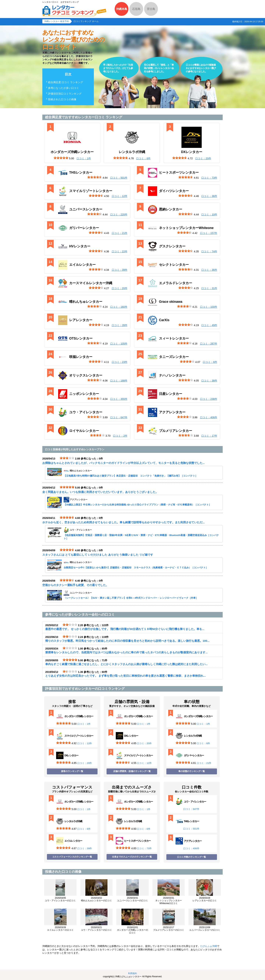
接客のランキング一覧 (72, 771)
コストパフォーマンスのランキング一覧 (72, 857)
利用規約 (132, 973)
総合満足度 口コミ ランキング (66, 82)
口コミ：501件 (191, 829)
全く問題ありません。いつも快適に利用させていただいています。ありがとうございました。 (100, 492)
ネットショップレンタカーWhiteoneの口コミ (169, 901)
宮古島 (151, 9)
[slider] (61, 158)
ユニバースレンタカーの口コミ (132, 899)
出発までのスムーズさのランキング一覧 (132, 857)
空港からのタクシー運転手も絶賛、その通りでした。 (75, 585)
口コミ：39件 (85, 848)
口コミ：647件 (191, 809)
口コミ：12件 (85, 743)
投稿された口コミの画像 (62, 99)
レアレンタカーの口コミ (205, 899)
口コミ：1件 (84, 724)
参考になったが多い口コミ (63, 88)
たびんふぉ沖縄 (209, 946)
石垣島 (136, 9)
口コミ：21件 (204, 763)
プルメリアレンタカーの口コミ (169, 929)
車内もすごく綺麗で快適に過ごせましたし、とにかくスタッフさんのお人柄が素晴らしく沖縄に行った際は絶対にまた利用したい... (127, 664)
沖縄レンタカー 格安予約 (57, 21)
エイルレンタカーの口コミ (60, 929)
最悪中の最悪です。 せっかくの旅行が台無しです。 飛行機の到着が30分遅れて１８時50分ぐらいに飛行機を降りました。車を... (125, 629)
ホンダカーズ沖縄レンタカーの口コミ (132, 930)
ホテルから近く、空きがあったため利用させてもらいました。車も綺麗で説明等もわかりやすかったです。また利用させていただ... (124, 522)
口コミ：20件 (85, 763)
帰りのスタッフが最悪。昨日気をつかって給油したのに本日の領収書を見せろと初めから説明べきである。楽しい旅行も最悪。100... (127, 641)
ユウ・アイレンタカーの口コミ (60, 899)
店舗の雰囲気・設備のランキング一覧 (132, 771)
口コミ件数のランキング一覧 (192, 857)
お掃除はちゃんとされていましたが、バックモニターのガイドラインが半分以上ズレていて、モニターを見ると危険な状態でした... (124, 463)
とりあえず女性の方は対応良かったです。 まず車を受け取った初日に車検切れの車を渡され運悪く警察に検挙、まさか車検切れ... (126, 676)
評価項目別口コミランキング (65, 94)
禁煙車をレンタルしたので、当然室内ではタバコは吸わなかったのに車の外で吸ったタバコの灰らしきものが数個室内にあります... (127, 652)
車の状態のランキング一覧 (192, 771)
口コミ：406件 (191, 848)
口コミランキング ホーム (86, 21)
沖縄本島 (122, 9)
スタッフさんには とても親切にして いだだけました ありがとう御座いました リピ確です (98, 555)
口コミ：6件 (203, 743)
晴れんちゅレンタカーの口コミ (96, 899)
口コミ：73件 (144, 848)
